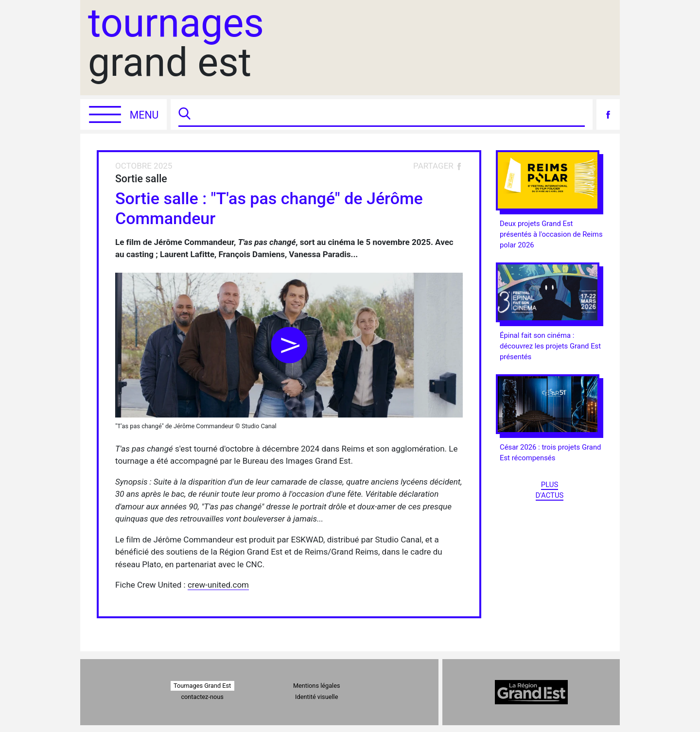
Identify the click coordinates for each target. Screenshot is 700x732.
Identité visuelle (316, 697)
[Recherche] (389, 114)
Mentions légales (317, 686)
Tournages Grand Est (202, 686)
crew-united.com (218, 585)
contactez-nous (202, 697)
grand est (176, 43)
